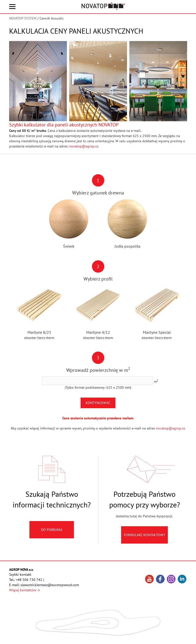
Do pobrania (52, 534)
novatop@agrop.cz (84, 146)
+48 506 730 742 (29, 580)
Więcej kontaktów (24, 590)
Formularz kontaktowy (144, 539)
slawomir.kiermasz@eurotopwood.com (50, 585)
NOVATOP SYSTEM (23, 18)
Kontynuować (98, 403)
